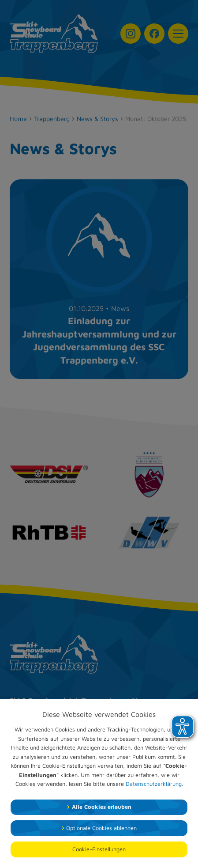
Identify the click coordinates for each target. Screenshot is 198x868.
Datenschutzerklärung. (154, 784)
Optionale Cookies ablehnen (101, 828)
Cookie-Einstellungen (99, 849)
